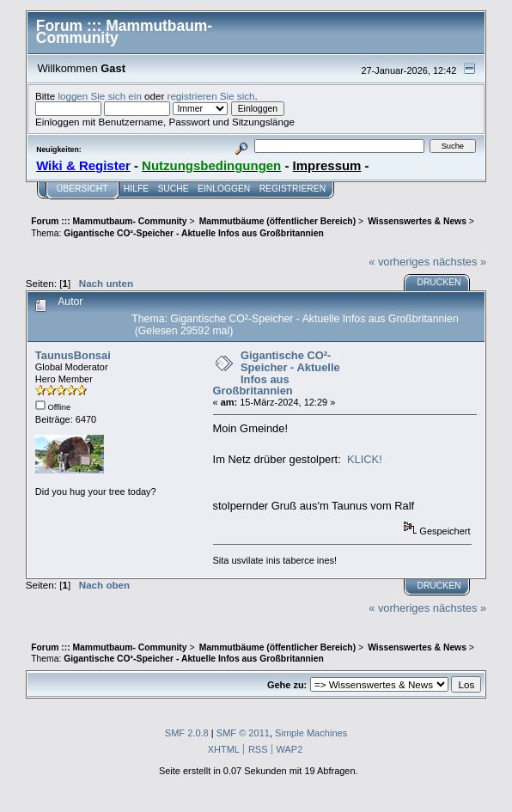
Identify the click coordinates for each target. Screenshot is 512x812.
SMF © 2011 (243, 733)
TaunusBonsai (73, 355)
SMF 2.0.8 (187, 733)
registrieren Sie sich (211, 96)
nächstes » (460, 262)
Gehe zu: (287, 685)
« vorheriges (399, 262)
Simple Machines (311, 733)
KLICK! (365, 459)
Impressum (327, 165)
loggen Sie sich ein (99, 96)
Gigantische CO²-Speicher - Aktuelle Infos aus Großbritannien (277, 373)
